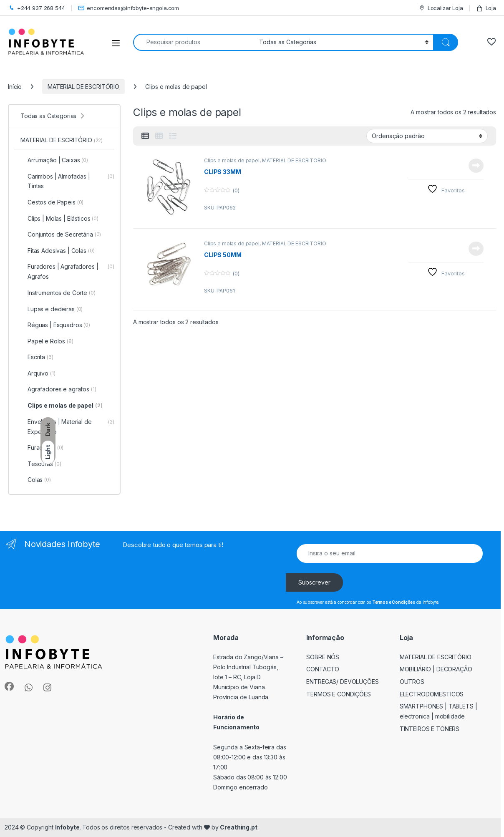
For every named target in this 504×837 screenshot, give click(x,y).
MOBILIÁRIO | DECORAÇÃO (436, 669)
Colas (36, 480)
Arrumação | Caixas (54, 160)
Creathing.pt (238, 827)
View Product (476, 166)
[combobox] (194, 42)
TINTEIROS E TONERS (430, 729)
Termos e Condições (339, 694)
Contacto (323, 669)
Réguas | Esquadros (55, 325)
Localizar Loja (441, 8)
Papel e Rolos (47, 341)
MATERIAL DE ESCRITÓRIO (83, 87)
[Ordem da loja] (427, 136)
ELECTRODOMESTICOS (432, 694)
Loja (486, 8)
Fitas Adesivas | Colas (58, 251)
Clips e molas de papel (232, 160)
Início (15, 87)
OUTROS (412, 682)
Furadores (42, 448)
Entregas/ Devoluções (342, 682)
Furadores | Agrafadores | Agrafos (67, 272)
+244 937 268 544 (37, 8)
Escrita (37, 357)
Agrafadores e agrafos (58, 389)
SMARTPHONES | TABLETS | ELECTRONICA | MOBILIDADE (438, 711)
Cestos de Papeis (52, 202)
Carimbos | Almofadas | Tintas (67, 182)
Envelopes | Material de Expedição (67, 427)
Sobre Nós (323, 657)
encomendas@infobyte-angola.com (129, 8)
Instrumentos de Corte (58, 293)
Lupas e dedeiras (52, 309)
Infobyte (67, 827)
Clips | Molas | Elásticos (59, 219)
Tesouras (41, 464)
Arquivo (38, 373)
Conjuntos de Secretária (61, 234)
